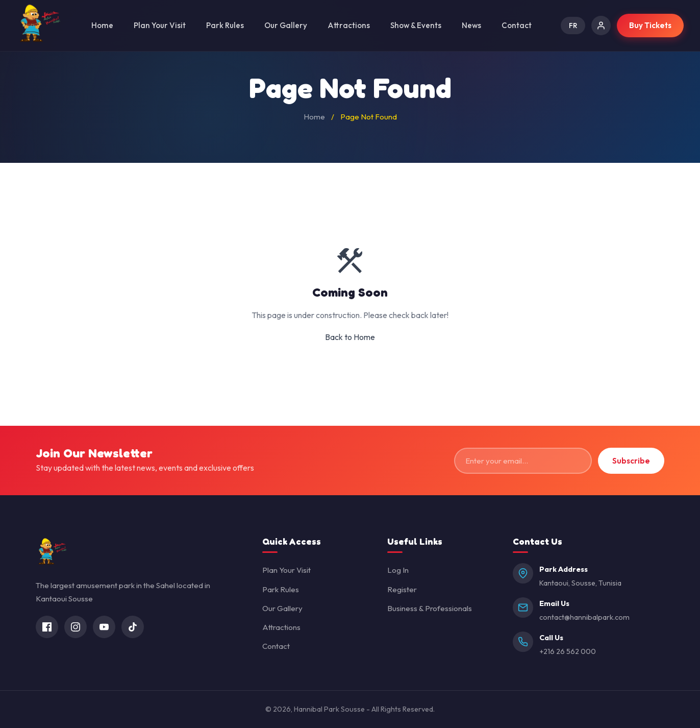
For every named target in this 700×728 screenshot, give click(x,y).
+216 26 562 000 (568, 651)
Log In (398, 570)
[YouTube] (104, 627)
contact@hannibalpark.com (584, 617)
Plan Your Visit (160, 25)
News (471, 25)
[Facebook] (47, 627)
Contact (517, 25)
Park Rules (225, 25)
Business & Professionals (430, 608)
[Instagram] (76, 627)
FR (573, 26)
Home (102, 25)
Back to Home (350, 337)
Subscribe (631, 461)
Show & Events (416, 25)
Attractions (349, 25)
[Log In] (601, 26)
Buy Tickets (650, 25)
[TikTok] (133, 627)
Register (402, 589)
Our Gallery (286, 25)
